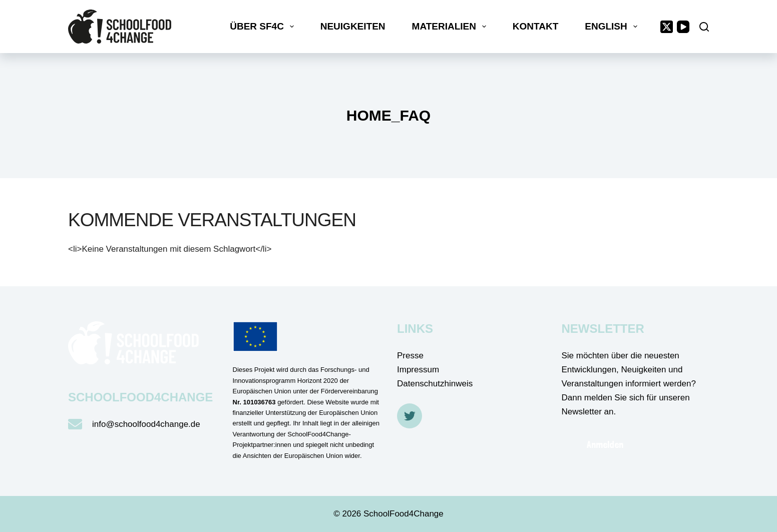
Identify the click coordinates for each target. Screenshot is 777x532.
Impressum (418, 370)
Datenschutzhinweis (435, 384)
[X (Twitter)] (667, 27)
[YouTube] (683, 27)
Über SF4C (264, 27)
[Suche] (704, 27)
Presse (410, 356)
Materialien (451, 27)
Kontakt (535, 26)
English (613, 27)
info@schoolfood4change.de (146, 424)
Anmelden (605, 444)
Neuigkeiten (353, 26)
